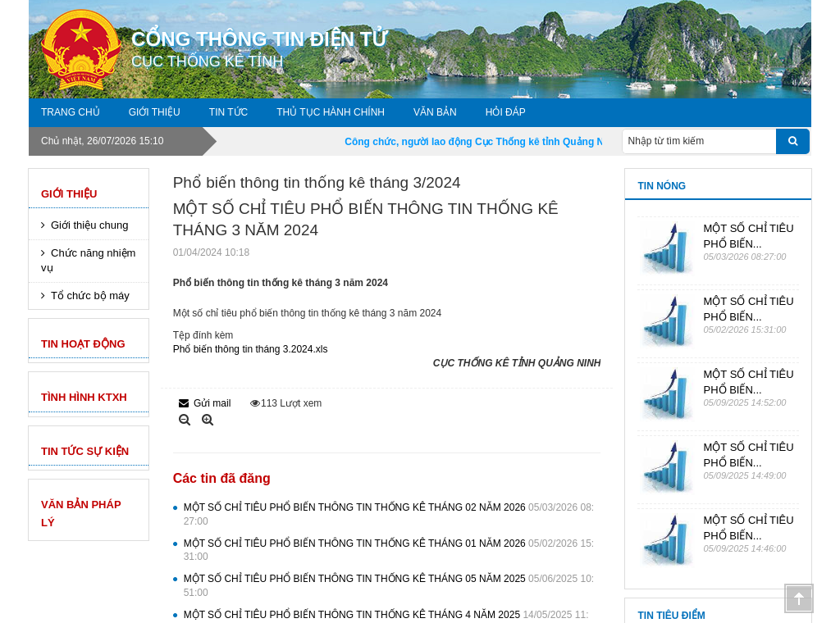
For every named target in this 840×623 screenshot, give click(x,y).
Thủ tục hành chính (331, 112)
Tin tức (228, 112)
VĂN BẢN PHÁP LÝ (81, 514)
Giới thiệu (155, 112)
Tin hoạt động (83, 344)
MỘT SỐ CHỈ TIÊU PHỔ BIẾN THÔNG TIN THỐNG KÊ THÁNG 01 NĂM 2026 (389, 550)
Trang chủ (71, 112)
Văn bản (435, 112)
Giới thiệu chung (90, 225)
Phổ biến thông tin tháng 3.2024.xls (251, 349)
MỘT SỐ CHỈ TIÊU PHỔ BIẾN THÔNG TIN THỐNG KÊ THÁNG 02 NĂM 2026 (389, 514)
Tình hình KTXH (84, 397)
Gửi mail (205, 403)
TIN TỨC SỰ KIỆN (85, 451)
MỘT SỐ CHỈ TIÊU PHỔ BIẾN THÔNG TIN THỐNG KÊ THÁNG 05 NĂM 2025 (389, 586)
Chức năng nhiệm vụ (88, 261)
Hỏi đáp (506, 112)
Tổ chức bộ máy (90, 296)
